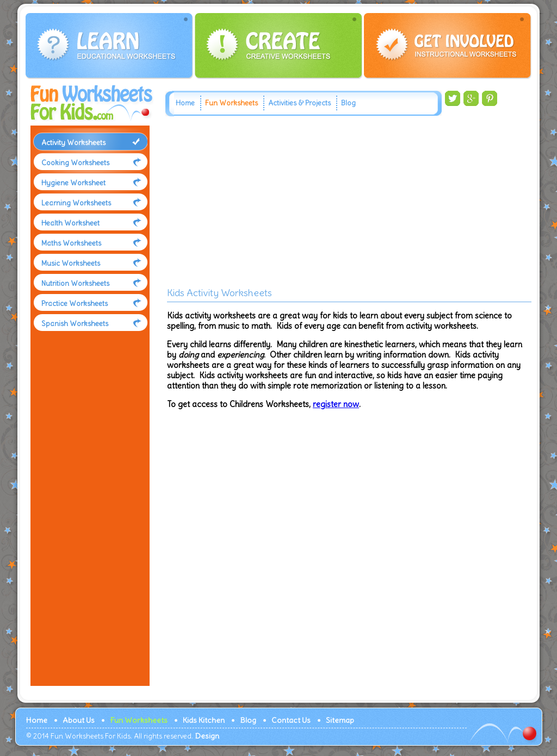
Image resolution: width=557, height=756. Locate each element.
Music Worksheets (71, 263)
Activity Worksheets (73, 143)
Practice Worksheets (75, 304)
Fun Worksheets (231, 103)
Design (207, 736)
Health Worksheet (70, 223)
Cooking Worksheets (75, 163)
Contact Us (291, 720)
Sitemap (340, 720)
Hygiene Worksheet (73, 183)
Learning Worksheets (76, 203)
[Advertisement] (88, 518)
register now (336, 404)
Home (185, 103)
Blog (348, 103)
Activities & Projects (299, 103)
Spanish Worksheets (75, 324)
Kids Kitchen (204, 720)
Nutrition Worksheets (75, 283)
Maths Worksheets (71, 243)
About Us (79, 720)
